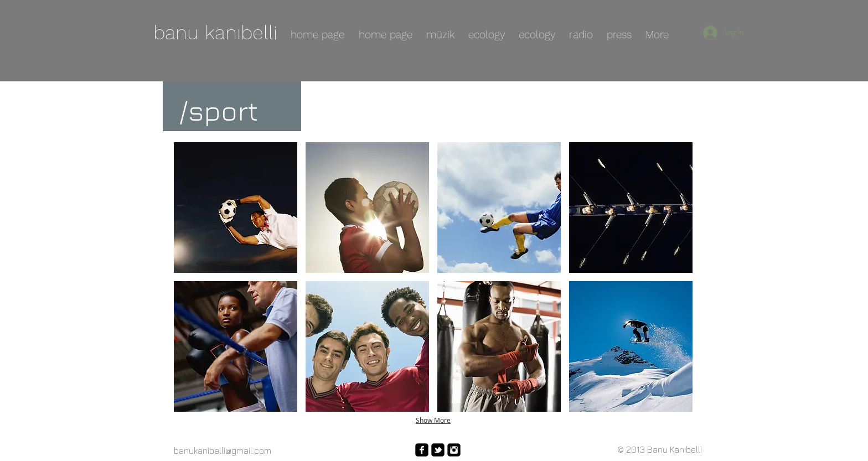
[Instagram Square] (454, 450)
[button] (236, 208)
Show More (433, 420)
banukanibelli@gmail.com (223, 450)
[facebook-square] (422, 450)
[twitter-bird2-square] (438, 450)
